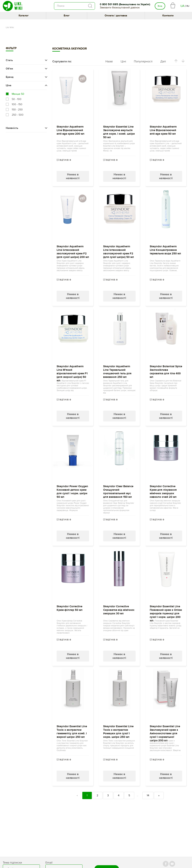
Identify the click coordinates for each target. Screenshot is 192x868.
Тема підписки (12, 863)
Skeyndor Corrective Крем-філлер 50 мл (70, 608)
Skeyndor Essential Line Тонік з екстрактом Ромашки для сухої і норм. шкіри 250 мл (118, 731)
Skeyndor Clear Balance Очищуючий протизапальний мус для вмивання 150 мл (118, 491)
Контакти (168, 16)
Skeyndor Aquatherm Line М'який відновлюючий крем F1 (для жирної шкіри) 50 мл (72, 371)
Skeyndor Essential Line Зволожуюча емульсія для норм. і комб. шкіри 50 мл (119, 131)
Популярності (143, 61)
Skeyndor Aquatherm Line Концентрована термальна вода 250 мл (165, 250)
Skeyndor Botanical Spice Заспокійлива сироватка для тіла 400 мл (166, 371)
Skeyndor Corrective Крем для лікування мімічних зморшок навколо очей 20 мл (163, 491)
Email (49, 863)
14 (148, 795)
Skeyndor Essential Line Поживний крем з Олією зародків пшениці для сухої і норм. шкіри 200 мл (166, 611)
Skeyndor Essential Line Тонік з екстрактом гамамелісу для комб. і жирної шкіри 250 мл (72, 731)
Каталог (24, 16)
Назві (109, 61)
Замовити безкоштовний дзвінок (120, 8)
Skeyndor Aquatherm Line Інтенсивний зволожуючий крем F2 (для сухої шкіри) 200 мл (73, 251)
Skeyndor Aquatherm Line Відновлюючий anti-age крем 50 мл (163, 130)
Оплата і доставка (116, 16)
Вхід (160, 6)
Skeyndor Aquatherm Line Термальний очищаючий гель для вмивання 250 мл (117, 371)
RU (188, 6)
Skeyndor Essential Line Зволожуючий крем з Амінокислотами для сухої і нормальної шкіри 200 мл (165, 731)
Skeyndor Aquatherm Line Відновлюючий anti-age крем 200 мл (70, 130)
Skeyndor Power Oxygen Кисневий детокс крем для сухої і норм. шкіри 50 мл (72, 491)
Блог (67, 16)
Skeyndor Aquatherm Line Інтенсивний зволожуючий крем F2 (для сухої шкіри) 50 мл (119, 251)
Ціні (123, 61)
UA (183, 6)
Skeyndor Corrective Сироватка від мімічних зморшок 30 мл (119, 610)
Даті (163, 61)
